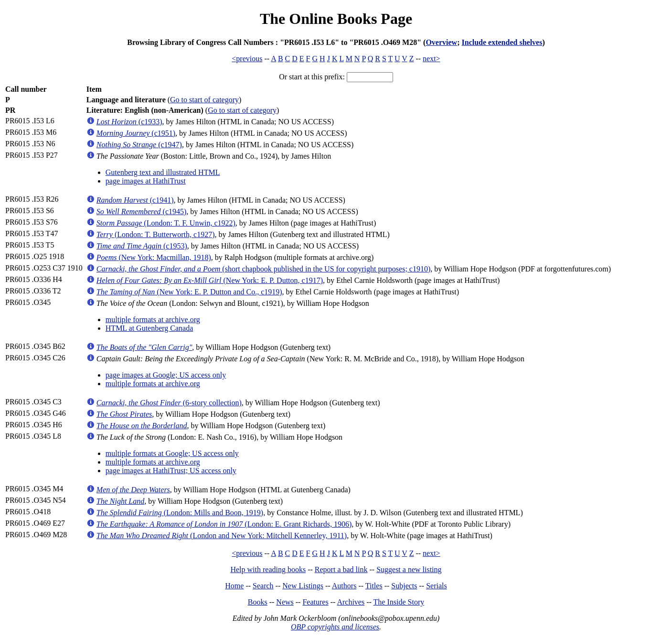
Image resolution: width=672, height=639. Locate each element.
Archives (351, 602)
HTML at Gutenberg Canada (149, 328)
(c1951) (136, 133)
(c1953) (142, 246)
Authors (344, 586)
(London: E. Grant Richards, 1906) (224, 524)
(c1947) (139, 145)
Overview (441, 42)
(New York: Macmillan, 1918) (154, 257)
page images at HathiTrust (146, 181)
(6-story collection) (169, 403)
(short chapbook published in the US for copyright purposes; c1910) (263, 269)
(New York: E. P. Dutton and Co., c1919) (189, 292)
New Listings (303, 586)
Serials (437, 586)
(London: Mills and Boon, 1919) (180, 513)
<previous (247, 59)
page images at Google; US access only (166, 375)
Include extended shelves (502, 42)
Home (234, 586)
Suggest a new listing (409, 569)
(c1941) (135, 200)
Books (258, 602)
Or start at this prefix (311, 77)
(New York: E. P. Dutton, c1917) (210, 280)
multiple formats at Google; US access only (172, 453)
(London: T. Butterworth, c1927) (156, 234)
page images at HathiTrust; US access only (171, 471)
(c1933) (129, 122)
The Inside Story (399, 602)
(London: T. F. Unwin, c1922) (166, 223)
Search (263, 586)
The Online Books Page (336, 19)
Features (315, 602)
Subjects (404, 586)
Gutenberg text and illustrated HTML (163, 172)
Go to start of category (204, 100)
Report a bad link (341, 569)
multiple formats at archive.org (153, 319)
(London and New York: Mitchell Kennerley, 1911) (222, 536)
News (285, 602)
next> (432, 59)
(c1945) (142, 211)
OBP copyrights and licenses (335, 627)
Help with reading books (268, 569)
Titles (374, 586)
